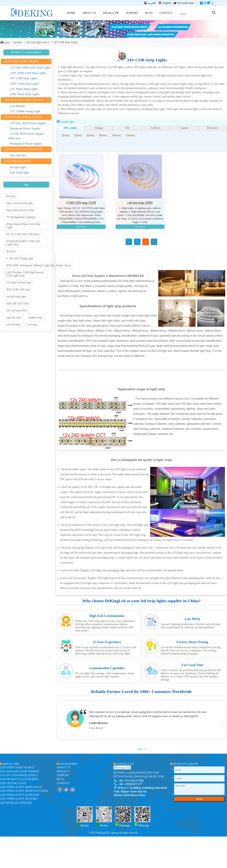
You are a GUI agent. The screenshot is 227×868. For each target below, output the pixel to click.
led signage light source (20, 771)
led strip (11, 196)
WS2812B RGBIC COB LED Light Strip (23, 243)
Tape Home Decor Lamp (20, 210)
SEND (199, 799)
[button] (137, 749)
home (5, 42)
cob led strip (13, 324)
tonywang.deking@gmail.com (141, 776)
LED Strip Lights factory (19, 799)
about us (64, 767)
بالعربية (150, 3)
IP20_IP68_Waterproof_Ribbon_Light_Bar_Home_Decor (39, 265)
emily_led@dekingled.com (138, 773)
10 (116, 135)
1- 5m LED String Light (20, 258)
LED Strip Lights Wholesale (21, 787)
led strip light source (38, 42)
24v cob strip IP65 (17, 310)
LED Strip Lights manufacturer (24, 791)
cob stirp (32, 324)
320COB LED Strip (17, 303)
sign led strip (14, 317)
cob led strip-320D (140, 203)
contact (63, 783)
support (63, 775)
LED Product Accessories (19, 779)
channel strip (35, 317)
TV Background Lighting (20, 217)
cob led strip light (16, 296)
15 (130, 135)
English (165, 3)
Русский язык (184, 3)
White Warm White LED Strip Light (23, 226)
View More (81, 227)
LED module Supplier (16, 803)
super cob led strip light (19, 203)
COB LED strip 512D (81, 203)
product (18, 42)
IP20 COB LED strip (18, 289)
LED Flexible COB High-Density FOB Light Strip (25, 274)
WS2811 (11, 251)
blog (61, 779)
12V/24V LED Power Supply (19, 775)
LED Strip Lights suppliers (20, 795)
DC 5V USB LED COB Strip (23, 234)
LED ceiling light (13, 783)
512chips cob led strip (19, 282)
